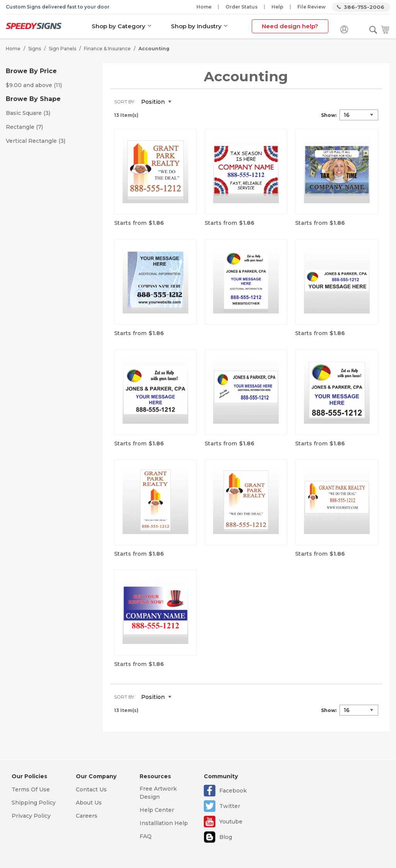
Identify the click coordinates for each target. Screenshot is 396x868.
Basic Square (28, 113)
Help (277, 7)
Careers (87, 816)
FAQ (146, 836)
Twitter (230, 806)
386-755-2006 (364, 7)
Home (204, 7)
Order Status (242, 7)
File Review (312, 7)
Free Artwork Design (158, 793)
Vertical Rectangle (36, 141)
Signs (35, 49)
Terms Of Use (31, 789)
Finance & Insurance (107, 49)
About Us (89, 803)
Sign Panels (62, 49)
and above (34, 85)
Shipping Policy (34, 803)
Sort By (124, 102)
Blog (226, 837)
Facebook (233, 791)
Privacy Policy (31, 816)
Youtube (231, 822)
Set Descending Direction (183, 102)
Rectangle (24, 127)
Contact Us (91, 789)
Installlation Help (164, 823)
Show (328, 115)
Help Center (157, 810)
